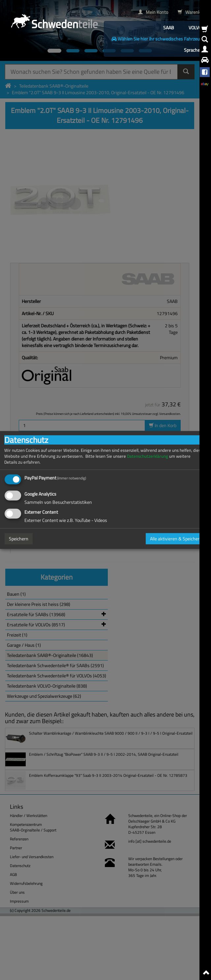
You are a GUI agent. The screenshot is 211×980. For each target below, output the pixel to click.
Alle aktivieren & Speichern (176, 539)
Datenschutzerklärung (148, 456)
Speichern (19, 539)
